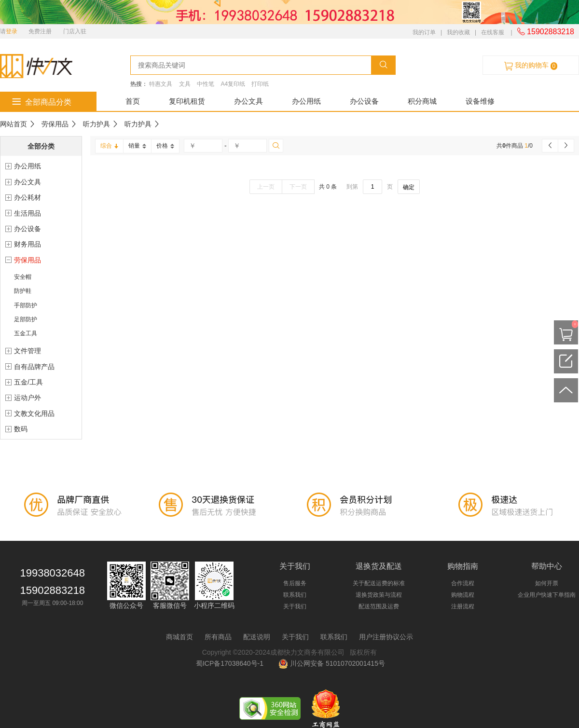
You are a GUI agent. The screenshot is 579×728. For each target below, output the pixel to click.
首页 (133, 101)
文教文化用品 (34, 413)
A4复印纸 (233, 84)
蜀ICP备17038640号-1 (232, 663)
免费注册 (40, 31)
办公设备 (364, 101)
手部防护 (26, 305)
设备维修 (480, 101)
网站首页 (14, 124)
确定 (409, 187)
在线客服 (493, 32)
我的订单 (424, 32)
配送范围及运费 (379, 606)
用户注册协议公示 (386, 637)
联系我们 (295, 595)
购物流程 (463, 595)
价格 (165, 146)
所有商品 (218, 637)
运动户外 (28, 398)
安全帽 (23, 277)
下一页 (298, 187)
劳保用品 (55, 124)
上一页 (266, 187)
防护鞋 (23, 291)
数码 (21, 429)
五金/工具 (28, 382)
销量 (137, 146)
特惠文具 (161, 84)
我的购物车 (531, 66)
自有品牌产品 (34, 367)
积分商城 (422, 101)
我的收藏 (458, 32)
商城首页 (179, 637)
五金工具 (26, 333)
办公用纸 (306, 101)
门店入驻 (75, 31)
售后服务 (295, 583)
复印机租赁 (187, 101)
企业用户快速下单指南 (547, 595)
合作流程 (463, 583)
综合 (109, 146)
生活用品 (28, 213)
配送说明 (257, 637)
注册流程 (463, 606)
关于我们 (295, 606)
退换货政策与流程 (379, 595)
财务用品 (28, 244)
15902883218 (546, 32)
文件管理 (28, 351)
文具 (185, 84)
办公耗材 (28, 197)
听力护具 (96, 124)
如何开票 (547, 583)
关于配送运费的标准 (379, 583)
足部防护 (26, 319)
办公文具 (248, 101)
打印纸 (260, 84)
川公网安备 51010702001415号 (332, 663)
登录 (12, 31)
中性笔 (206, 84)
